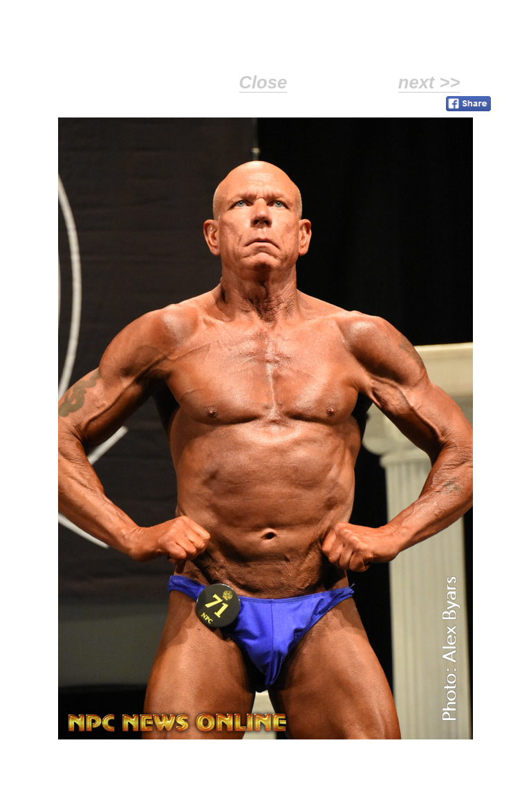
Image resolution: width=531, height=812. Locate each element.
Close (263, 82)
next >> (429, 82)
